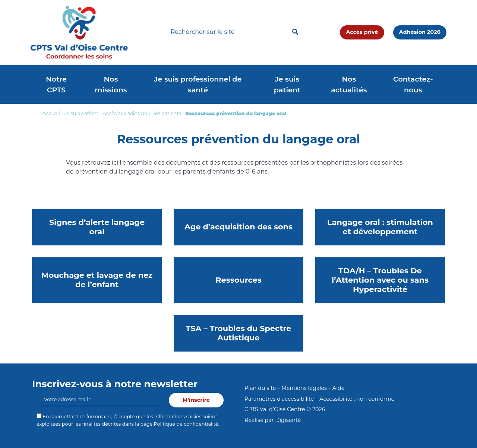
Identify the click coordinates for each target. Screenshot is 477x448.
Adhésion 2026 (420, 32)
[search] (234, 32)
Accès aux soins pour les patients (142, 113)
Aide (339, 388)
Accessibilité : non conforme (357, 399)
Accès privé (362, 32)
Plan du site (260, 388)
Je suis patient (81, 113)
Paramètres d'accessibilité (279, 399)
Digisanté (288, 420)
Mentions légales (304, 388)
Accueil (51, 113)
